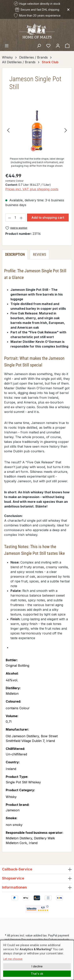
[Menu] (7, 46)
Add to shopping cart (48, 218)
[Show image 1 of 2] (33, 149)
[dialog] (37, 960)
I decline (37, 966)
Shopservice (13, 878)
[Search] (39, 46)
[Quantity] (15, 218)
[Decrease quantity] (9, 218)
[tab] (15, 254)
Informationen (14, 887)
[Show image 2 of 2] (41, 149)
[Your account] (58, 46)
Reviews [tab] (39, 254)
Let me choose (13, 959)
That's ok (37, 974)
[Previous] (8, 130)
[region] (37, 130)
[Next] (66, 130)
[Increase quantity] (21, 218)
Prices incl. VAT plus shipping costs (32, 189)
